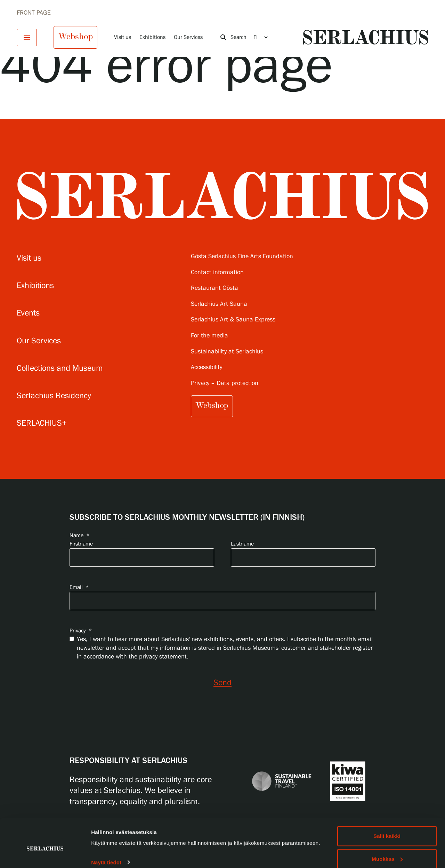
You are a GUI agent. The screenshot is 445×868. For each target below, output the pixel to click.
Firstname (81, 544)
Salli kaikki (387, 804)
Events (28, 313)
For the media (209, 336)
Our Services (188, 37)
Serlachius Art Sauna (219, 304)
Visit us (123, 37)
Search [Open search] (233, 38)
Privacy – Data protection (225, 383)
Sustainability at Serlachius (227, 352)
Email (79, 587)
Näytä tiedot (106, 830)
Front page (34, 13)
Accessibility (207, 367)
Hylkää (387, 849)
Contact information (217, 273)
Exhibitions (152, 37)
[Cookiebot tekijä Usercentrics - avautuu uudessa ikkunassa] (45, 854)
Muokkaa (387, 827)
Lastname (242, 544)
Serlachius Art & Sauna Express (233, 320)
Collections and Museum (60, 369)
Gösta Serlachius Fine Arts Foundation (242, 257)
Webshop (75, 36)
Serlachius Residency (54, 396)
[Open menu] (27, 38)
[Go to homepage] (366, 37)
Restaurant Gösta (215, 288)
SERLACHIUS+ (42, 423)
